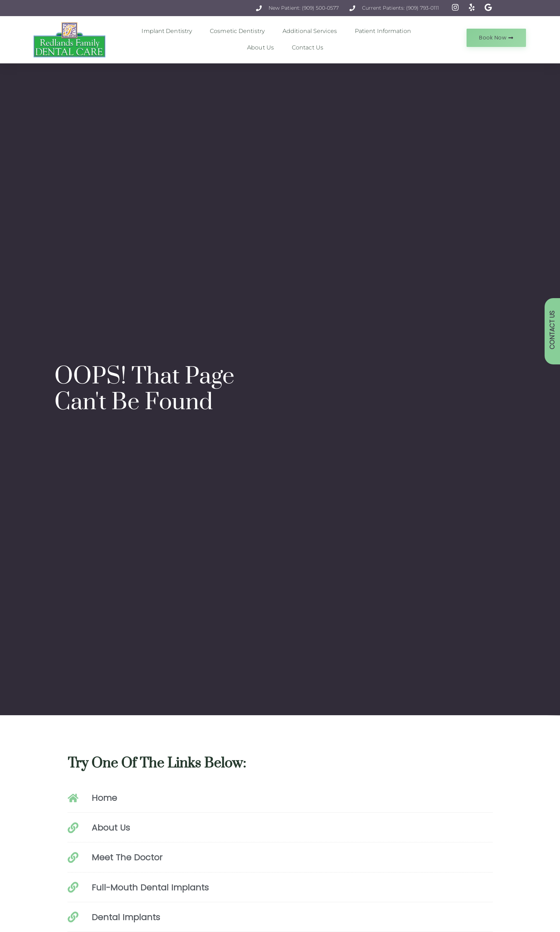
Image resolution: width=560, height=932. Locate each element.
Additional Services (312, 31)
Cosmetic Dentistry (239, 31)
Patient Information (385, 31)
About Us (262, 48)
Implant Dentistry (168, 31)
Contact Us (308, 47)
